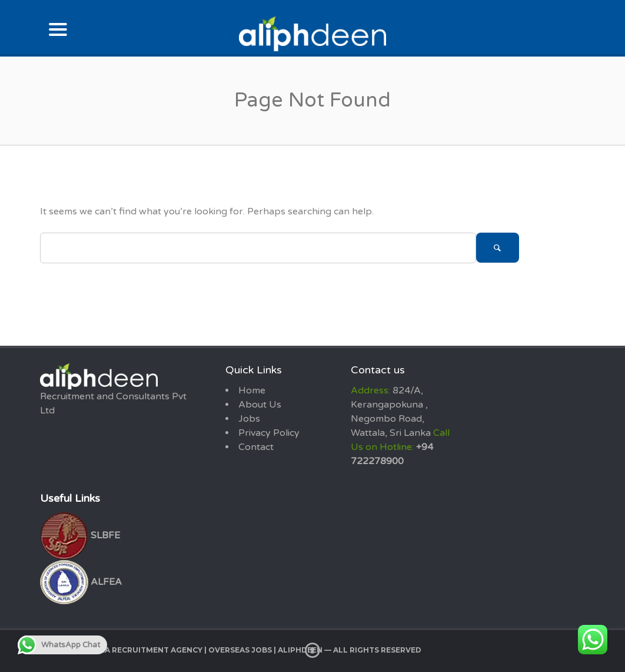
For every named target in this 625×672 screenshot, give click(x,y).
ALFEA (81, 582)
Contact (256, 447)
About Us (260, 405)
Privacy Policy (269, 433)
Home (252, 390)
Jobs (249, 419)
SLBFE (80, 535)
